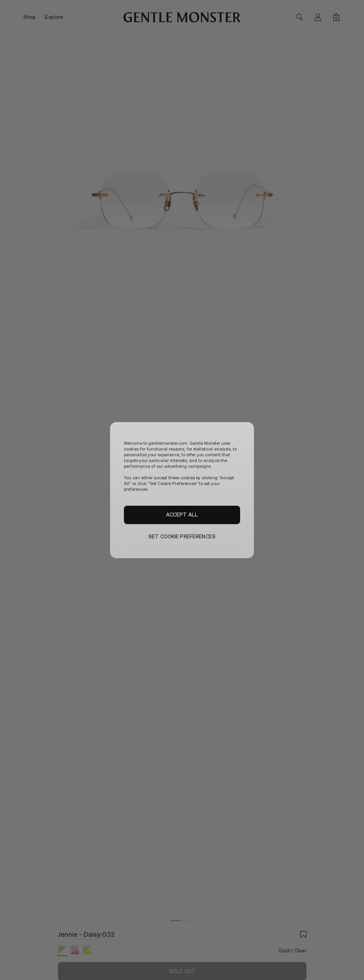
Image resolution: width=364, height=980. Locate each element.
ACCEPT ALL (182, 515)
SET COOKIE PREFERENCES (182, 537)
